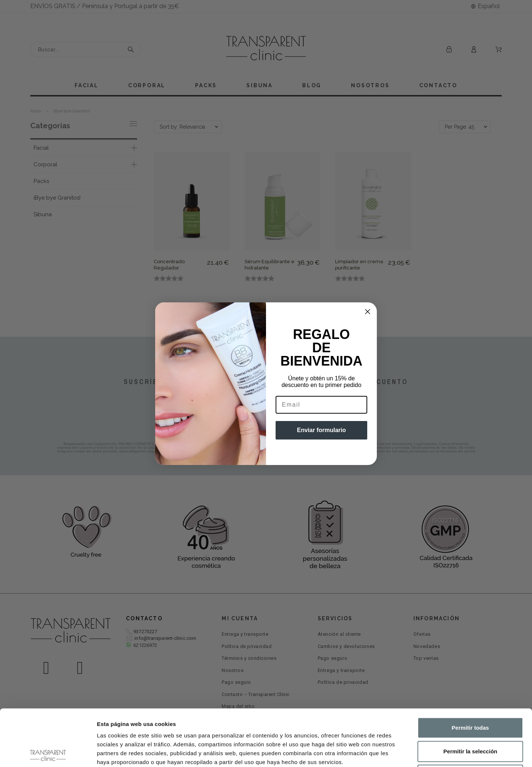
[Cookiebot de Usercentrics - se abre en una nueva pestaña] (48, 753)
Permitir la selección (470, 695)
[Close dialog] (368, 312)
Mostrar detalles (400, 752)
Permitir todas (470, 671)
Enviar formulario (321, 430)
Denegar (470, 718)
